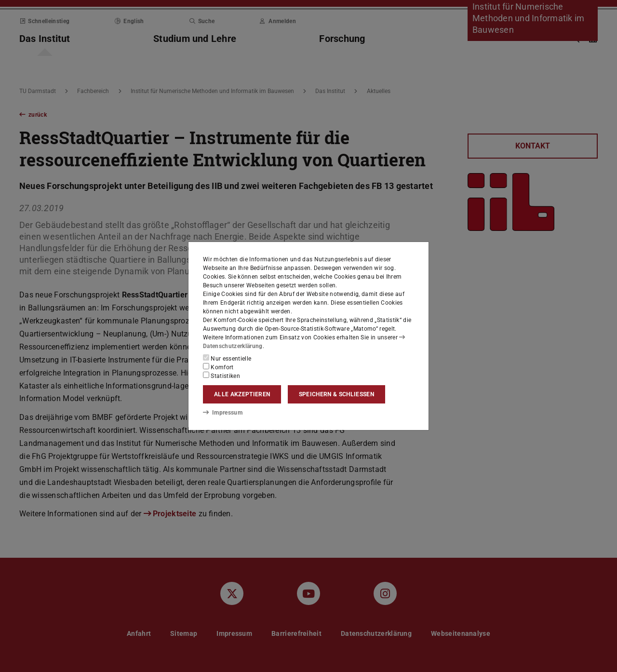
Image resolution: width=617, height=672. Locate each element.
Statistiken (221, 376)
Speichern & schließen (336, 394)
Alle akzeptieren (242, 394)
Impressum (222, 412)
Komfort (218, 367)
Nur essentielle (227, 358)
